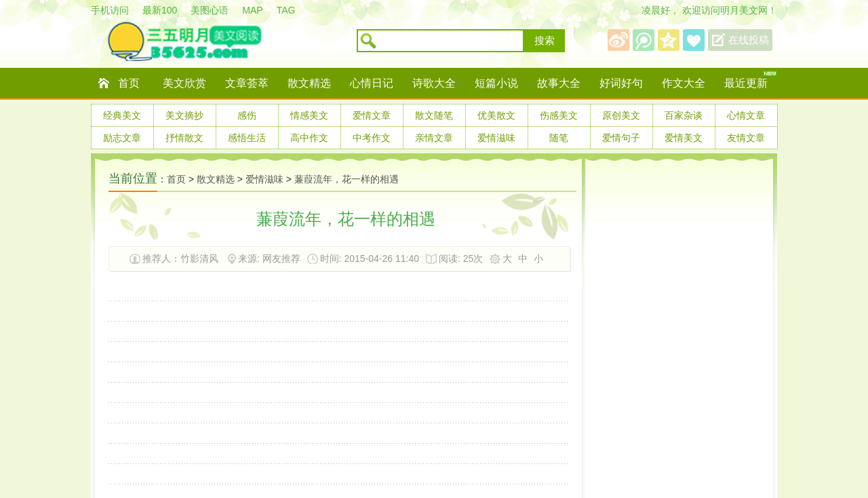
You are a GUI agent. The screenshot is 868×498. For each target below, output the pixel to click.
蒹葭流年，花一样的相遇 (347, 179)
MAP (252, 10)
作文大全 (684, 83)
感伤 (247, 115)
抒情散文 (184, 138)
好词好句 (621, 83)
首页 (129, 83)
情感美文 (309, 115)
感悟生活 (247, 138)
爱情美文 (684, 138)
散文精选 (309, 83)
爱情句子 (621, 138)
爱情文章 (372, 115)
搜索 (545, 41)
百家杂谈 (684, 115)
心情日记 (372, 83)
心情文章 (746, 115)
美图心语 (210, 10)
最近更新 (746, 83)
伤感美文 (559, 115)
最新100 (160, 10)
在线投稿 (749, 40)
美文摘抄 (184, 115)
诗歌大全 (434, 83)
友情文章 (746, 138)
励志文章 (122, 138)
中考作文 (372, 138)
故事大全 (559, 83)
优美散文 (496, 115)
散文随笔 (434, 115)
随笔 (559, 138)
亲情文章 (434, 138)
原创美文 (621, 115)
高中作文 (309, 138)
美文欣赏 (184, 83)
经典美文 (122, 115)
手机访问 (110, 10)
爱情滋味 (496, 138)
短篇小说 (496, 83)
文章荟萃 (247, 83)
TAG (286, 10)
